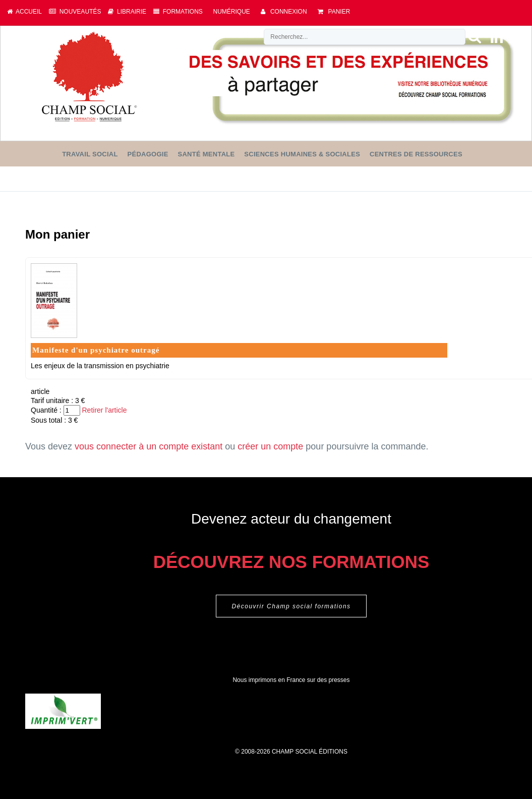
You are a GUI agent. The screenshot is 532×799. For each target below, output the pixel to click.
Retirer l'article (104, 410)
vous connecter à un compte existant (149, 446)
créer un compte (270, 446)
